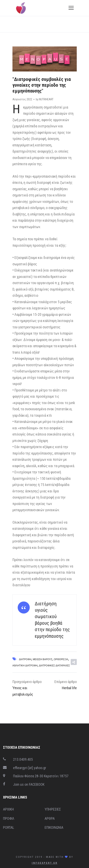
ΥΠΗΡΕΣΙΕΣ (53, 809)
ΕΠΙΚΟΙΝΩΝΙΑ (54, 827)
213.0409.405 (23, 759)
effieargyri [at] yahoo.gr (30, 768)
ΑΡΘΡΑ (50, 818)
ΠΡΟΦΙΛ (9, 818)
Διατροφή (25, 659)
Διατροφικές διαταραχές (54, 665)
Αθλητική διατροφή (25, 665)
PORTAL (9, 827)
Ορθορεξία (61, 659)
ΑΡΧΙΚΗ (8, 809)
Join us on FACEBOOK (29, 784)
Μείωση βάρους (43, 659)
